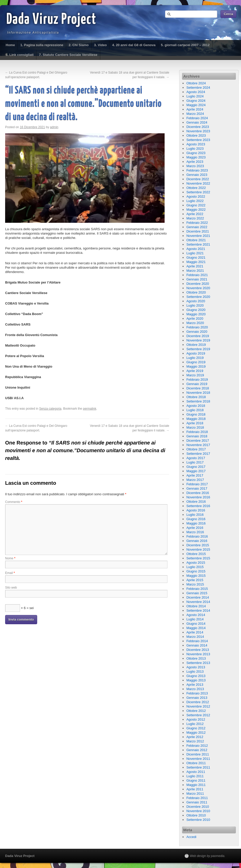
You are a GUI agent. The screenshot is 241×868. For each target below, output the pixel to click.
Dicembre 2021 (198, 231)
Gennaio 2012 (197, 750)
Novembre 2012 (198, 706)
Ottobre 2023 (196, 135)
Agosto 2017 (196, 458)
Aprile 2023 (195, 162)
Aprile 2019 (195, 371)
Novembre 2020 (198, 288)
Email (10, 573)
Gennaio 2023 (197, 175)
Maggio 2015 (196, 576)
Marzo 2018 (195, 427)
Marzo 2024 (195, 114)
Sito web (11, 588)
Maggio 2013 (196, 680)
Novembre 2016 (198, 497)
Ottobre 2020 (196, 292)
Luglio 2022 (195, 201)
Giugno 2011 (196, 780)
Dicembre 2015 (198, 545)
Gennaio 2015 (197, 593)
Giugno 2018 (196, 414)
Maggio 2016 (196, 523)
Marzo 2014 (195, 637)
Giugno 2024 (196, 101)
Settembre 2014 (198, 610)
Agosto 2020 (196, 301)
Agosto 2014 (196, 615)
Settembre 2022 (198, 192)
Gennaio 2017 (197, 488)
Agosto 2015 (196, 563)
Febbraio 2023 (197, 170)
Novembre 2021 (198, 236)
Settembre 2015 (198, 558)
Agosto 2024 (196, 92)
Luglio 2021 (195, 253)
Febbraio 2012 (197, 746)
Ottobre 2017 (196, 449)
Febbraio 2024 (197, 118)
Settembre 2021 (198, 244)
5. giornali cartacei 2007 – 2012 (185, 45)
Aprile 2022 (195, 214)
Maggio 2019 (196, 366)
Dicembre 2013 (198, 650)
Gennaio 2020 (197, 332)
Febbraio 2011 (197, 798)
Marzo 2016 (195, 532)
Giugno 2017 (196, 467)
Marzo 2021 (195, 271)
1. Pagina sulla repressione (42, 45)
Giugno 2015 (196, 571)
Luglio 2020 (195, 305)
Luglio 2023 (195, 149)
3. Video (101, 45)
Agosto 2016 (196, 510)
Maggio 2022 (196, 210)
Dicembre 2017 (198, 441)
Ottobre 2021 (196, 240)
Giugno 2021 (196, 258)
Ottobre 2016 (196, 502)
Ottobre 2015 (196, 554)
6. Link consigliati (20, 55)
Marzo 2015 (195, 584)
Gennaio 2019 (197, 384)
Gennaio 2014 (197, 645)
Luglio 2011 (195, 776)
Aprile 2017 (195, 475)
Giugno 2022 (196, 205)
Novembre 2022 (198, 183)
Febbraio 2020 (197, 327)
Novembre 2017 (198, 445)
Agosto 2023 (196, 144)
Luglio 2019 (195, 358)
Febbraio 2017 (197, 484)
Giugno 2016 (196, 519)
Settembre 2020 (198, 297)
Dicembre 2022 (198, 179)
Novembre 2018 (198, 393)
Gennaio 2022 (197, 227)
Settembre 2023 (198, 140)
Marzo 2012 (195, 741)
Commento (14, 502)
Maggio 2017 (196, 471)
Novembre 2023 (198, 131)
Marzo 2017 (195, 480)
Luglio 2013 (195, 672)
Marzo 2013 (195, 689)
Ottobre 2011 (196, 763)
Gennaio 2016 (197, 541)
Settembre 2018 (198, 401)
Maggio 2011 (196, 785)
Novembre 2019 (198, 340)
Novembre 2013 (198, 654)
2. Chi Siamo (79, 45)
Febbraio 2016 (197, 536)
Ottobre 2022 (196, 188)
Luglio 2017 (195, 462)
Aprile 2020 (195, 319)
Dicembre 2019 (198, 336)
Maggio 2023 (196, 157)
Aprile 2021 (195, 266)
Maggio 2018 (196, 419)
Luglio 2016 (195, 515)
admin (54, 127)
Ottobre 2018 (196, 397)
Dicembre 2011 (198, 754)
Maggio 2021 (196, 262)
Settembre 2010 (198, 820)
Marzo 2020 (195, 323)
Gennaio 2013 (197, 698)
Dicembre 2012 (198, 702)
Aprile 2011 (195, 789)
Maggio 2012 (196, 733)
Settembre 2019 (198, 349)
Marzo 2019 (195, 375)
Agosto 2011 (196, 772)
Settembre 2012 (198, 715)
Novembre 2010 (198, 811)
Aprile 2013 (195, 685)
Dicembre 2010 (198, 807)
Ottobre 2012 (196, 711)
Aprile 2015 (195, 580)
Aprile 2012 (195, 737)
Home (10, 45)
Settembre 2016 (198, 506)
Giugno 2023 (196, 153)
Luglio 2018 (195, 410)
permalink (90, 409)
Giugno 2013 (196, 676)
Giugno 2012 (196, 728)
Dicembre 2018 (198, 388)
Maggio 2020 (196, 314)
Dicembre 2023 (198, 127)
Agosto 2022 (196, 196)
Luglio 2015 (195, 567)
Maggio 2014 (196, 628)
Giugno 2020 (196, 310)
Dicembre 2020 (198, 284)
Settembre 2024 (198, 88)
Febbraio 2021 (197, 275)
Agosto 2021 (196, 249)
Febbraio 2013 (197, 693)
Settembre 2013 (198, 663)
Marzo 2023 (195, 166)
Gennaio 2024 (197, 122)
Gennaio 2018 (197, 436)
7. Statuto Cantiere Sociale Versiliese (68, 55)
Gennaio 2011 (197, 802)
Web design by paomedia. (208, 856)
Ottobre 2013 (196, 658)
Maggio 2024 (196, 105)
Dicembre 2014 (198, 597)
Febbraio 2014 (197, 641)
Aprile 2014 (195, 632)
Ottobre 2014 (196, 606)
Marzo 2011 (195, 794)
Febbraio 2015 (197, 589)
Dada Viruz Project (51, 20)
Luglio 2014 (195, 619)
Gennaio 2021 (197, 279)
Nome (10, 558)
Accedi (191, 837)
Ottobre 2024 (196, 83)
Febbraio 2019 (197, 380)
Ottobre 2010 (196, 815)
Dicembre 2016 (198, 493)
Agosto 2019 (196, 353)
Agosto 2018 (196, 406)
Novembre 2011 (198, 759)
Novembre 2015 (198, 549)
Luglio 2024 (195, 96)
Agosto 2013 (196, 667)
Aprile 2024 (195, 109)
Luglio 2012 (195, 724)
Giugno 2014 (196, 624)
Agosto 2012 (196, 719)
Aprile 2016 (195, 528)
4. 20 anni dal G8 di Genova (134, 45)
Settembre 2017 (198, 454)
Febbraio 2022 (197, 223)
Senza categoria (50, 409)
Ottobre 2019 (196, 345)
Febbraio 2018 (197, 432)
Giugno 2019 (196, 362)
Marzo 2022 (195, 218)
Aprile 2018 (195, 423)
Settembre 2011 (198, 767)
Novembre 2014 (198, 602)
